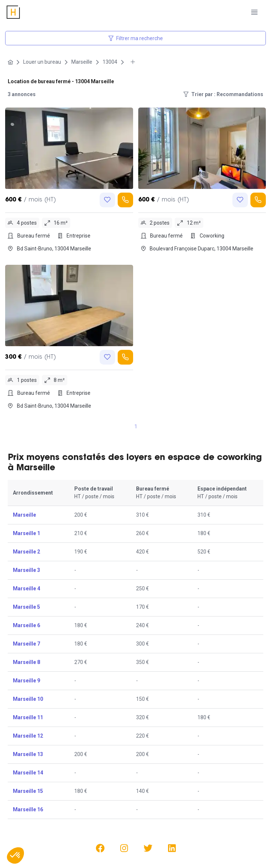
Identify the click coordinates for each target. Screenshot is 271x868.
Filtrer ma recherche (136, 38)
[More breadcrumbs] (133, 62)
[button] (15, 855)
